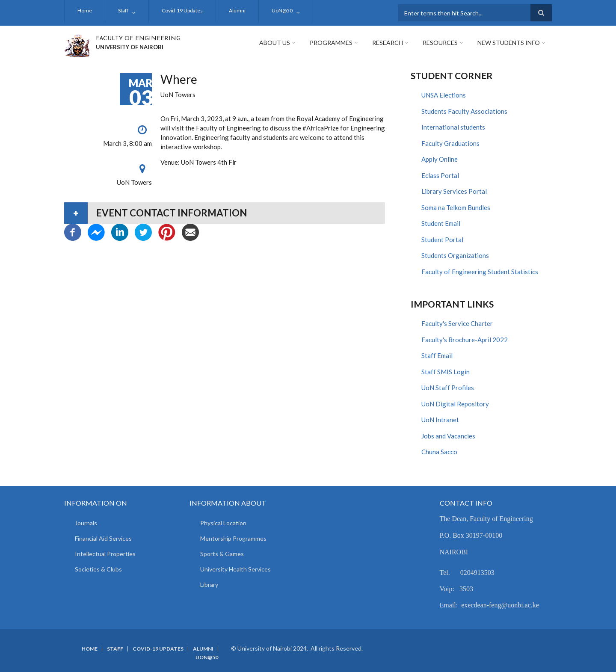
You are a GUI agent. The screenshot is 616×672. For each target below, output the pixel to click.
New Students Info (509, 43)
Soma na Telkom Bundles (456, 207)
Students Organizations (455, 255)
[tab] (225, 213)
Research (388, 43)
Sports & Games (222, 554)
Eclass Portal (440, 175)
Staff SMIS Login (446, 372)
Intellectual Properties (105, 554)
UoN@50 (282, 10)
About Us (275, 43)
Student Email (441, 223)
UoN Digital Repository (455, 404)
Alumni (237, 10)
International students (453, 127)
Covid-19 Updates (182, 10)
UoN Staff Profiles (448, 388)
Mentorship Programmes (233, 538)
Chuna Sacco (439, 452)
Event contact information (172, 213)
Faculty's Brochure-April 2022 (465, 340)
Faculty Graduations (450, 143)
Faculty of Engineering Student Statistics (480, 272)
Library (209, 585)
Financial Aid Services (103, 538)
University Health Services (235, 569)
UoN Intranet (440, 420)
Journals (86, 523)
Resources (440, 43)
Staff (123, 10)
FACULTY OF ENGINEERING (138, 39)
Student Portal (442, 240)
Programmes (331, 43)
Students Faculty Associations (464, 111)
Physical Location (223, 523)
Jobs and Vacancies (448, 436)
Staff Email (437, 355)
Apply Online (440, 159)
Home (85, 10)
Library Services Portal (454, 191)
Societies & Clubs (98, 569)
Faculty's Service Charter (457, 323)
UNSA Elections (444, 95)
